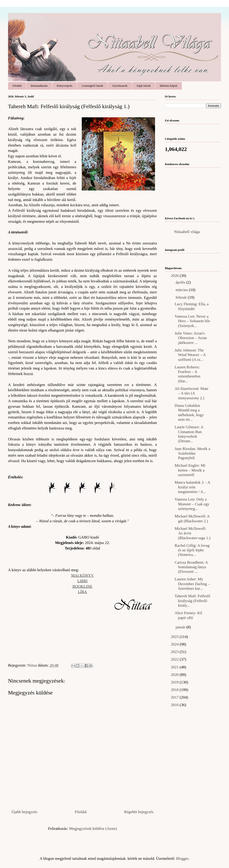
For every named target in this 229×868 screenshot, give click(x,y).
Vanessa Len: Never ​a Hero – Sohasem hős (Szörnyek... (192, 321)
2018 (175, 690)
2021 (175, 667)
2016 (175, 705)
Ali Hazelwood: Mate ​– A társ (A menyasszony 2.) (192, 393)
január (181, 627)
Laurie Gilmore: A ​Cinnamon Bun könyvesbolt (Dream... (189, 434)
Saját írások (143, 86)
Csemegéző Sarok (93, 86)
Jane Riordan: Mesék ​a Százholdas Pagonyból (192, 453)
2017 (175, 697)
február (182, 297)
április (181, 282)
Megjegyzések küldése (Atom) (93, 829)
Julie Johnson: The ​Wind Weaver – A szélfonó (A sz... (190, 355)
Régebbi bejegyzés (139, 812)
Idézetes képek (168, 86)
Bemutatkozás (39, 86)
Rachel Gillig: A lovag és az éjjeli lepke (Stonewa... (192, 550)
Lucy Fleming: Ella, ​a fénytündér (191, 306)
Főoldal (17, 86)
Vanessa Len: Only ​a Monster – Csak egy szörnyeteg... (192, 504)
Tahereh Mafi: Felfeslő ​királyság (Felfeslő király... (192, 601)
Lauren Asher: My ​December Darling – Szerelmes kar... (192, 584)
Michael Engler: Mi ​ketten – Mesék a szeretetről (190, 470)
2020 (175, 675)
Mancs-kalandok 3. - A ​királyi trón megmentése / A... (192, 487)
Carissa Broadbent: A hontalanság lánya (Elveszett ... (191, 567)
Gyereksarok (120, 86)
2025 (175, 637)
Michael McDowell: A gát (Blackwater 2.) (192, 518)
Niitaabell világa (187, 232)
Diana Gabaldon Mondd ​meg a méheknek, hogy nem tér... (189, 413)
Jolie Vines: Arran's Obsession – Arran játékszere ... (191, 338)
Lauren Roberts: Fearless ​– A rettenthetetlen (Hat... (187, 374)
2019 (175, 682)
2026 (175, 276)
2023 (175, 652)
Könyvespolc (65, 86)
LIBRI (82, 581)
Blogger (182, 859)
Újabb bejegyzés (24, 812)
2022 (175, 659)
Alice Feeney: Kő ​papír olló (189, 615)
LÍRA (82, 592)
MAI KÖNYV (83, 575)
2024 (175, 644)
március (182, 290)
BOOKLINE (83, 586)
